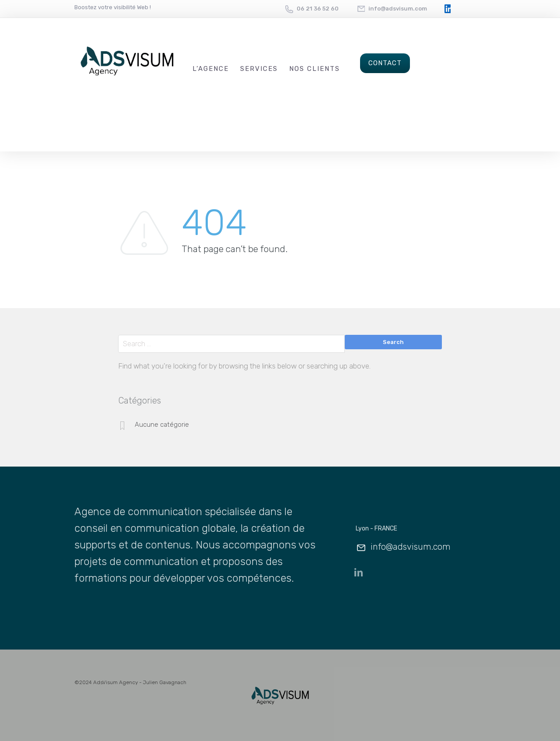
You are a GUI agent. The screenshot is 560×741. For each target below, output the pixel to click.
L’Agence (211, 69)
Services (259, 69)
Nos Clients (315, 69)
